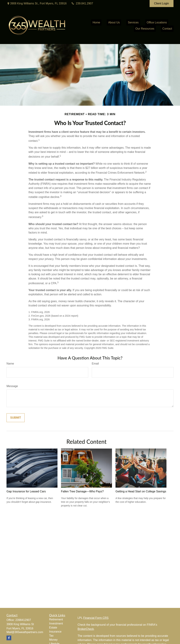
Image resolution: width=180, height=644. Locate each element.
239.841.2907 (82, 3)
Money (53, 640)
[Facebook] (9, 638)
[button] (96, 22)
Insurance (55, 632)
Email (95, 364)
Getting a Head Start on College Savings (141, 491)
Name (10, 364)
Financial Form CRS (96, 618)
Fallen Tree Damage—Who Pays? (82, 491)
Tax (51, 636)
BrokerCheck (86, 629)
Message (12, 386)
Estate (53, 628)
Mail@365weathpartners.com (25, 632)
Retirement (56, 619)
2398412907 (23, 620)
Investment (56, 623)
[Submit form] (16, 418)
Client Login (162, 3)
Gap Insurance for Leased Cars (26, 491)
